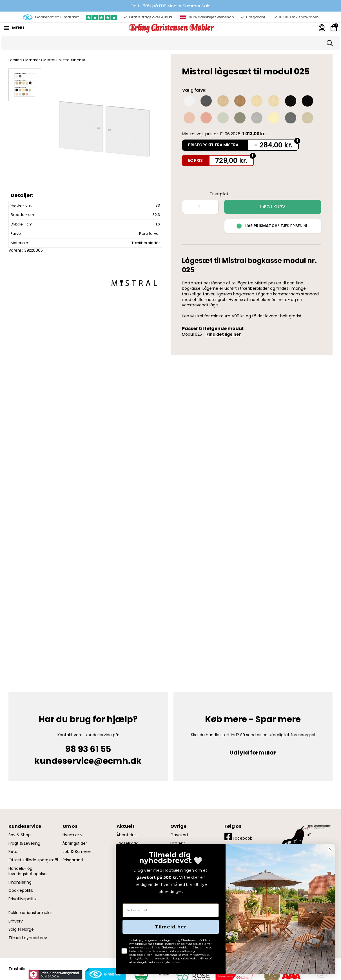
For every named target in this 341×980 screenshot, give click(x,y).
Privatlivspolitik (23, 899)
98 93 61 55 (88, 749)
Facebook (238, 837)
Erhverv (16, 921)
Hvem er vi (73, 835)
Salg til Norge (21, 929)
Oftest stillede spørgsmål (33, 860)
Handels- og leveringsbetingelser (28, 871)
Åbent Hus (127, 835)
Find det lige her (224, 334)
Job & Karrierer (77, 852)
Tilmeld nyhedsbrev (28, 938)
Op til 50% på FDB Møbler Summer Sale (170, 6)
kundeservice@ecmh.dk (88, 761)
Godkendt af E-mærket (51, 17)
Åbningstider (75, 843)
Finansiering (20, 882)
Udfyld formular (253, 753)
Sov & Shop (20, 835)
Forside (15, 60)
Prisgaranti (73, 860)
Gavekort (179, 835)
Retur (14, 852)
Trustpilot (219, 194)
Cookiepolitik (21, 891)
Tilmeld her (171, 927)
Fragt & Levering (24, 843)
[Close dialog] (330, 849)
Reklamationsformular (30, 913)
